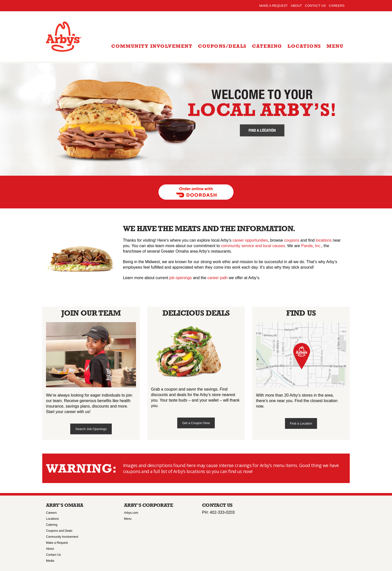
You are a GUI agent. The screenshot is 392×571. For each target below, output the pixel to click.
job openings (181, 278)
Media (50, 561)
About (296, 6)
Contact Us (315, 6)
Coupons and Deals (59, 531)
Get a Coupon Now (196, 423)
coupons (292, 240)
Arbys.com (131, 513)
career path (218, 278)
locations (324, 240)
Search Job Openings (91, 429)
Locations (52, 519)
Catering (52, 525)
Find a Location (301, 423)
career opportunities (250, 240)
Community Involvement (62, 537)
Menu (128, 519)
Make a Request (273, 6)
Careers (337, 6)
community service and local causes (253, 246)
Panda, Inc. (311, 246)
